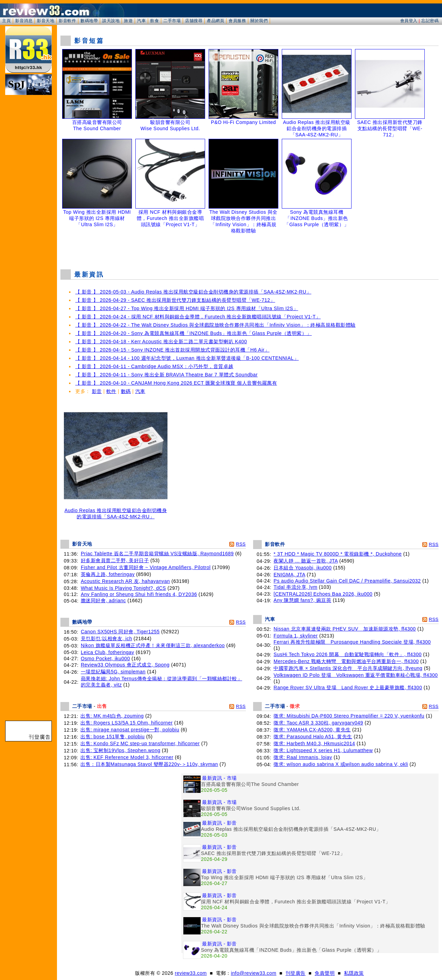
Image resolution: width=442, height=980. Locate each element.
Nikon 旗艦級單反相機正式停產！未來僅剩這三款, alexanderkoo (153, 645)
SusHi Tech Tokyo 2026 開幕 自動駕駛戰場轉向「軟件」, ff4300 (348, 654)
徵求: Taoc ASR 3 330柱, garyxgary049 (318, 723)
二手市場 (172, 21)
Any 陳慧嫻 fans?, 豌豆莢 (302, 600)
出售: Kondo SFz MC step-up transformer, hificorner (140, 743)
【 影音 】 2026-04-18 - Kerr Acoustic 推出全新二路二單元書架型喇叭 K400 (161, 342)
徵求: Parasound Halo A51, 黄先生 (313, 737)
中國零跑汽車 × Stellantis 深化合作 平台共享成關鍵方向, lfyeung (348, 668)
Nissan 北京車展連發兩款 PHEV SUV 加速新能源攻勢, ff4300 (345, 629)
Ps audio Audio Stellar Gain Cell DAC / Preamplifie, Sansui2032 (347, 581)
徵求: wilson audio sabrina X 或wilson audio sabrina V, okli (341, 764)
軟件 (111, 391)
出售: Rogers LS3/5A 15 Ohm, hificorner (127, 723)
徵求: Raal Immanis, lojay (303, 757)
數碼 (126, 391)
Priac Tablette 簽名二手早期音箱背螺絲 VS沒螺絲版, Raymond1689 (157, 554)
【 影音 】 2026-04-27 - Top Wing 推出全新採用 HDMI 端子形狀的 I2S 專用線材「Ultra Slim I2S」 (187, 308)
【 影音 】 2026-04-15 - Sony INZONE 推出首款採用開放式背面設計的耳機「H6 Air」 (172, 350)
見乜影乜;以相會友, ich (107, 638)
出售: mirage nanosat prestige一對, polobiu (130, 730)
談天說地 (111, 21)
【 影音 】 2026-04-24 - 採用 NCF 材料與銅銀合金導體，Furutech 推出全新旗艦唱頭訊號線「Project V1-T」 (198, 317)
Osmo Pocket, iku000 (105, 659)
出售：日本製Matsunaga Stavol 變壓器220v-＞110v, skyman (149, 764)
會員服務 (237, 21)
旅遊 (128, 21)
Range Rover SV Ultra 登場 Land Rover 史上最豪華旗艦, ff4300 (348, 688)
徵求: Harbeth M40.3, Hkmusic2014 (314, 743)
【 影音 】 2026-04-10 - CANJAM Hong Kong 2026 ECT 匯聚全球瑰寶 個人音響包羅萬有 (176, 383)
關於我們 (259, 21)
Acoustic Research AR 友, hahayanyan (125, 581)
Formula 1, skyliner (296, 636)
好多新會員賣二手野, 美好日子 (115, 560)
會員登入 (409, 21)
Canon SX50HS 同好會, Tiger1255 (120, 632)
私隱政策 (354, 973)
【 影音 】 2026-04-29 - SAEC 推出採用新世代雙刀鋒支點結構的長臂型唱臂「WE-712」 (175, 300)
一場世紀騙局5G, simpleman (113, 672)
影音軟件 (67, 21)
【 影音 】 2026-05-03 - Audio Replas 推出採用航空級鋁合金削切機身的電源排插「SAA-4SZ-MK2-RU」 (193, 292)
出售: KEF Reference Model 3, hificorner (127, 757)
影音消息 (24, 21)
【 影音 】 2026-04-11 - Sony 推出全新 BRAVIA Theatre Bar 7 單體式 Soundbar (166, 375)
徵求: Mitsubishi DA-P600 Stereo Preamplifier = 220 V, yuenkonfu (349, 716)
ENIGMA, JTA (289, 575)
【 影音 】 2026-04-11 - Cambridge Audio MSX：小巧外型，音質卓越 (154, 366)
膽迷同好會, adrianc (103, 601)
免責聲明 (325, 973)
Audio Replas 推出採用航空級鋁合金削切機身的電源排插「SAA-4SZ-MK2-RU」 (116, 511)
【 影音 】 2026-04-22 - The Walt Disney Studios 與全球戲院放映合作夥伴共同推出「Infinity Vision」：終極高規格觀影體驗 (215, 325)
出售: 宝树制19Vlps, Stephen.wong (120, 750)
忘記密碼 (430, 21)
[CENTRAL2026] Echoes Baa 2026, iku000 (323, 594)
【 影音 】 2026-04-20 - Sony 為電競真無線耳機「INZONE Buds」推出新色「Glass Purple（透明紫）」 (194, 333)
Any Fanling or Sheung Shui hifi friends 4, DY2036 (139, 594)
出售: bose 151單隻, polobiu (113, 737)
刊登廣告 (296, 973)
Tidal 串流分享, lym (295, 587)
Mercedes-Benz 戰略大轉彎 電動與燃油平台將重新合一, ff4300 (346, 661)
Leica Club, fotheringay (108, 652)
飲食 (155, 21)
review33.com (191, 973)
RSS (241, 544)
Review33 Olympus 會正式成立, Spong (125, 665)
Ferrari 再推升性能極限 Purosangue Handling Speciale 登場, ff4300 (352, 642)
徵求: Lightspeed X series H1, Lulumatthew (323, 750)
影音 (97, 391)
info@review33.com (254, 973)
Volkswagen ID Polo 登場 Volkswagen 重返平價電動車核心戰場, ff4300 (355, 675)
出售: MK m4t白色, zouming (112, 716)
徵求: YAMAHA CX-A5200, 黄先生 (312, 730)
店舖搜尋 (194, 21)
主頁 (6, 21)
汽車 (141, 21)
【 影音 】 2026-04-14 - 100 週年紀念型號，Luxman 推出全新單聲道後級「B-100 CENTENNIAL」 (187, 358)
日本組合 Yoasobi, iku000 (302, 568)
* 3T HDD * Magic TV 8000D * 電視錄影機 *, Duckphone (338, 554)
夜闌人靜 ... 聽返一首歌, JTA (306, 561)
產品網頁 (215, 21)
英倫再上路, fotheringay (108, 574)
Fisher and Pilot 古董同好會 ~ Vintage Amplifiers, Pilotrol (146, 567)
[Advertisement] (250, 247)
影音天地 (46, 21)
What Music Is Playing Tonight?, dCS (123, 588)
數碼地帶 (89, 21)
